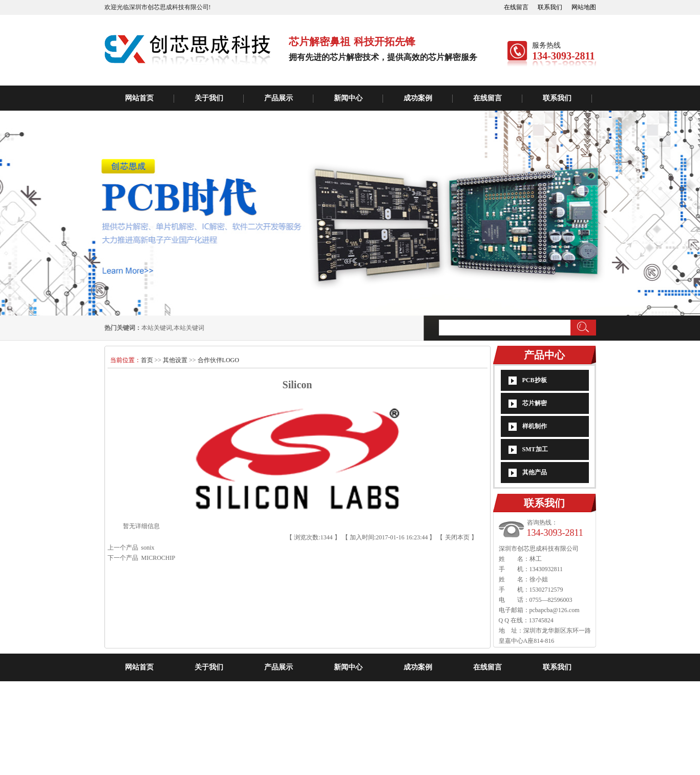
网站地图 (584, 7)
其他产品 (535, 472)
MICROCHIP (157, 558)
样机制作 (535, 426)
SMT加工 (535, 449)
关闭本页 (457, 537)
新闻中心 (348, 98)
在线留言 (516, 7)
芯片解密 (535, 403)
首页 (148, 360)
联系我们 (550, 7)
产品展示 (279, 98)
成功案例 (418, 98)
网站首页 (139, 98)
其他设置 (175, 360)
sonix (146, 548)
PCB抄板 (535, 380)
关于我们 (209, 98)
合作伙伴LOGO (218, 360)
